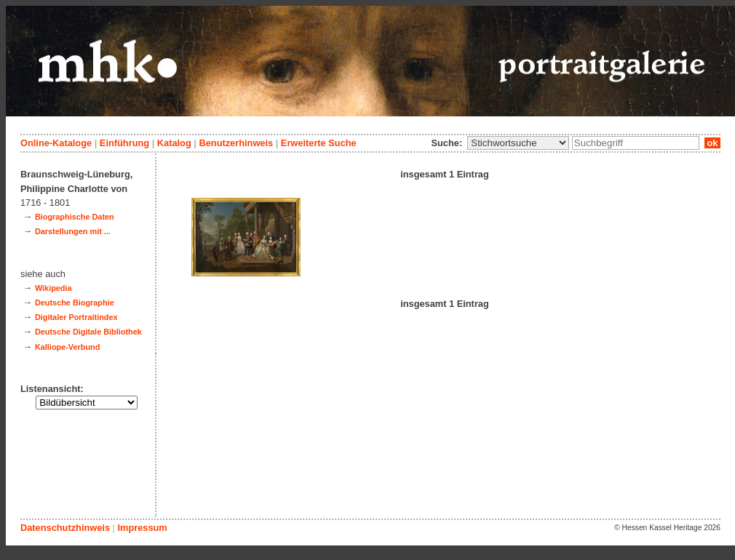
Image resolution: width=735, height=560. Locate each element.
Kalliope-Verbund (67, 347)
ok (712, 143)
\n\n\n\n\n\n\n (518, 143)
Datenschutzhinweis (65, 528)
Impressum (142, 528)
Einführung (124, 143)
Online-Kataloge (56, 143)
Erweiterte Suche (319, 143)
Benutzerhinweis (236, 143)
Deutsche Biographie (75, 303)
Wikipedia (53, 288)
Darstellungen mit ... (73, 231)
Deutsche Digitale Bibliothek (88, 332)
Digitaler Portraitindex (76, 317)
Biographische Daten (75, 217)
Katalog (174, 143)
